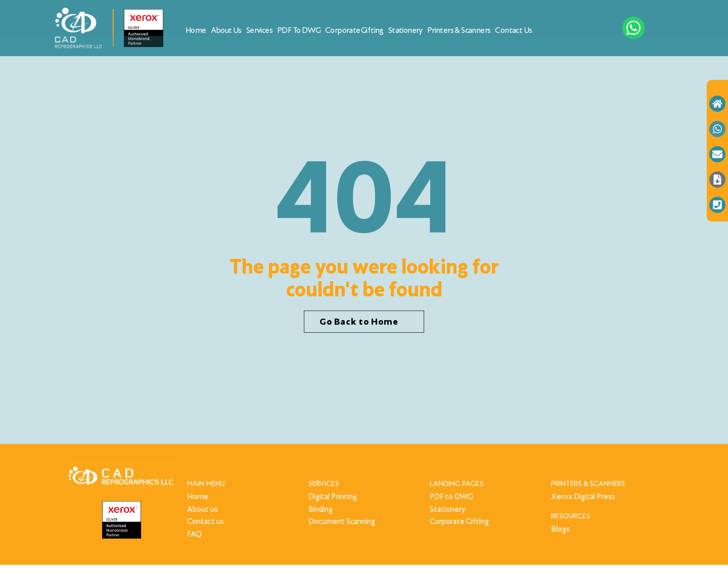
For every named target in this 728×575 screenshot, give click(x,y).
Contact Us (513, 30)
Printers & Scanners (459, 30)
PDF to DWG (299, 30)
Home (196, 30)
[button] (364, 322)
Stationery (405, 30)
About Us (226, 30)
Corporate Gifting (354, 30)
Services (259, 30)
